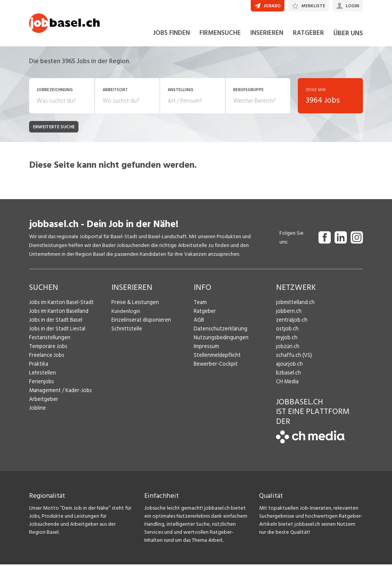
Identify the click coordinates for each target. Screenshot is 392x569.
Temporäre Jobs (47, 351)
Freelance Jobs (46, 360)
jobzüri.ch (287, 351)
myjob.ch (286, 342)
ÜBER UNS (348, 38)
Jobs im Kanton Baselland (58, 316)
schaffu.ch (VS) (292, 360)
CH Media (287, 386)
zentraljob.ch (291, 325)
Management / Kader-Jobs (60, 395)
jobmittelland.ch (295, 307)
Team (200, 307)
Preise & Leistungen (134, 307)
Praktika (38, 369)
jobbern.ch (288, 316)
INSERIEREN (267, 38)
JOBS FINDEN (171, 38)
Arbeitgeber (43, 404)
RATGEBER (308, 38)
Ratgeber (205, 316)
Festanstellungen (49, 342)
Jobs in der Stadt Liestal (56, 333)
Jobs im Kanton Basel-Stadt (60, 307)
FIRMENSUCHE (220, 38)
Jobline (37, 413)
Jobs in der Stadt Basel (55, 325)
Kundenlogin (126, 316)
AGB (199, 325)
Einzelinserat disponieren (140, 325)
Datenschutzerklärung (219, 333)
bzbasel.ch (288, 377)
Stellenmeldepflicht (216, 360)
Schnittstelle (126, 333)
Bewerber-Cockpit (215, 369)
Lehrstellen (42, 377)
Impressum (206, 351)
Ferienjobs (41, 386)
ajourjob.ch (289, 369)
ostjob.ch (287, 333)
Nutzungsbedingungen (220, 342)
